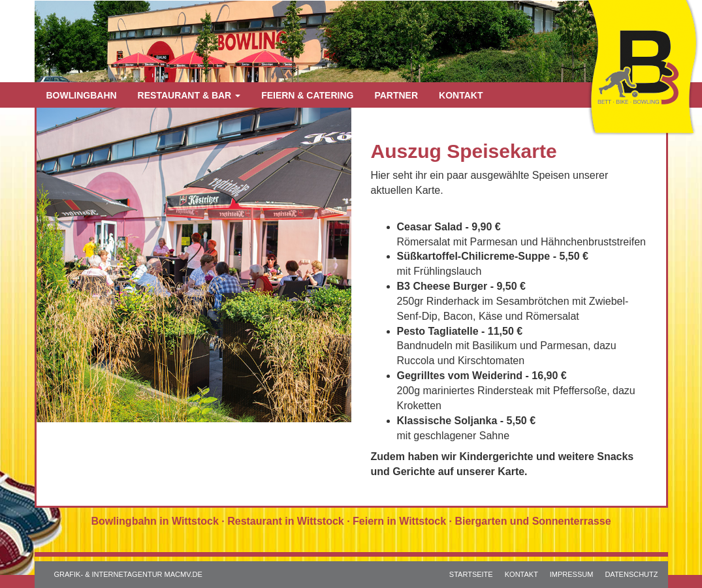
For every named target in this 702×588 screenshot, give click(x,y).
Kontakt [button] (461, 95)
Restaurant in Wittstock (286, 521)
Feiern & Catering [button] (307, 95)
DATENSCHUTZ (631, 574)
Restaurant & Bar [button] (189, 95)
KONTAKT (521, 574)
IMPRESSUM (572, 574)
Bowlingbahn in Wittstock (154, 521)
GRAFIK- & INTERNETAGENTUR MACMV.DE (128, 574)
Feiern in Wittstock (399, 521)
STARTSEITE (471, 574)
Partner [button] (396, 95)
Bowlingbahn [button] (82, 95)
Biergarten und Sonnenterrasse (533, 521)
